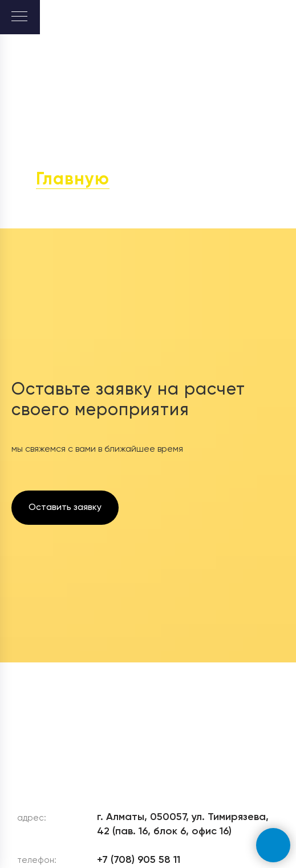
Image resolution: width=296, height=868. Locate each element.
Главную (73, 180)
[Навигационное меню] (19, 17)
